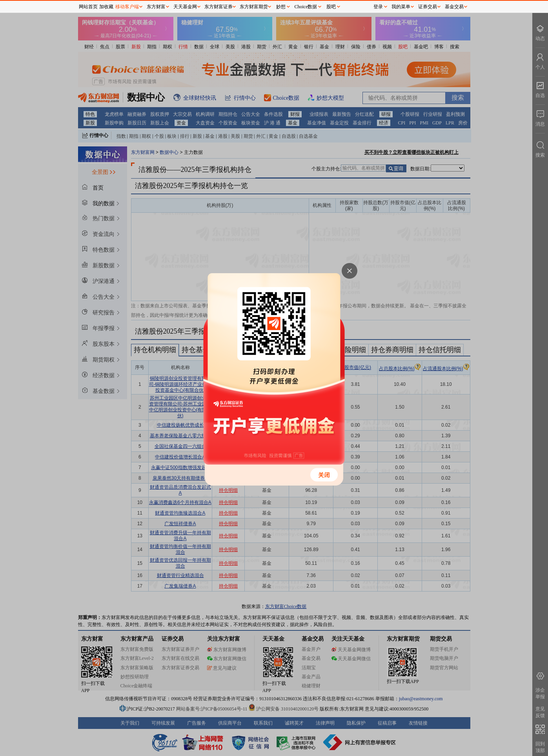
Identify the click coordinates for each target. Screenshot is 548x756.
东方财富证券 (218, 7)
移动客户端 (127, 7)
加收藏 (106, 7)
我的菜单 (401, 7)
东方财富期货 (254, 7)
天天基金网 (185, 7)
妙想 (281, 7)
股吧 (331, 7)
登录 (378, 7)
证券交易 (428, 7)
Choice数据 (306, 7)
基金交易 (454, 7)
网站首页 (88, 7)
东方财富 (156, 7)
